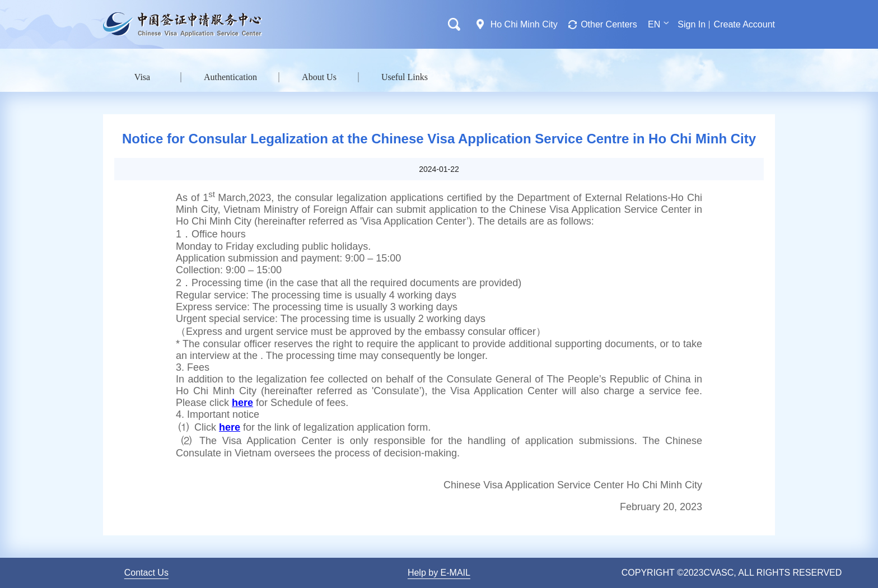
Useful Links (405, 77)
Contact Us (146, 573)
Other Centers (609, 24)
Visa (142, 77)
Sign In (692, 24)
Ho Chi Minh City (524, 24)
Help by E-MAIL (439, 573)
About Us (319, 77)
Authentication (230, 77)
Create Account (744, 24)
